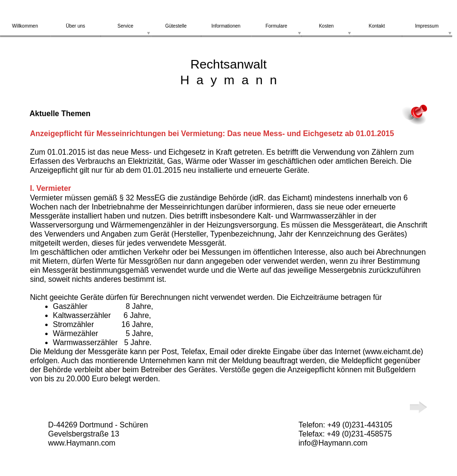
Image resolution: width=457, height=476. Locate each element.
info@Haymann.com (333, 443)
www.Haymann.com (82, 443)
